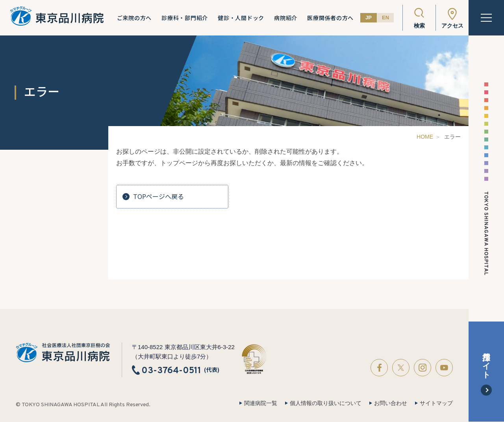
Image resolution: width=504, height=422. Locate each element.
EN (385, 18)
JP (369, 18)
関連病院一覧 (261, 403)
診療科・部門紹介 (185, 18)
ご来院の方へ (134, 18)
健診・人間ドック (241, 18)
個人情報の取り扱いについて (326, 403)
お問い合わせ (391, 403)
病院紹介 (286, 18)
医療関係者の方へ (330, 18)
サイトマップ (436, 403)
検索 (419, 26)
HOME (425, 137)
